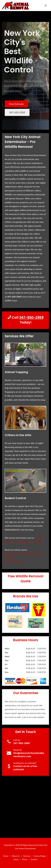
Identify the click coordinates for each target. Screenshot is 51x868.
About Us (16, 856)
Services (27, 856)
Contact (34, 859)
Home (6, 856)
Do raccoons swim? (14, 561)
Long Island (37, 542)
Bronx (16, 542)
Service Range (40, 856)
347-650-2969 (17, 112)
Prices (25, 859)
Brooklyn (39, 538)
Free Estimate (16, 104)
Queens (8, 542)
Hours (16, 859)
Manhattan (25, 542)
